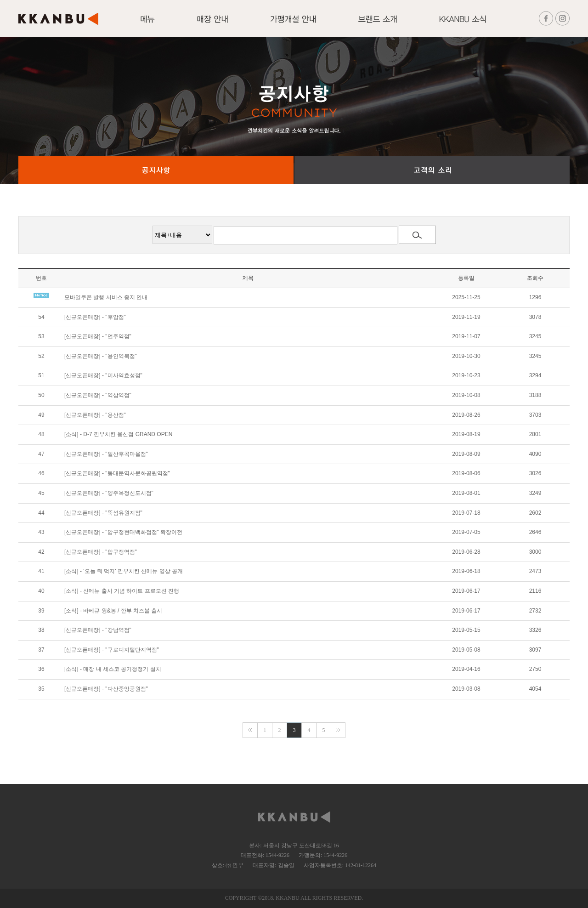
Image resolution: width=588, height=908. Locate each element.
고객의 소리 (432, 170)
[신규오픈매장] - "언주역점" (98, 336)
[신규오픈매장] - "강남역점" (98, 630)
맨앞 (250, 730)
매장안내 (212, 24)
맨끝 (338, 730)
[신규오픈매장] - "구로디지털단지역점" (112, 650)
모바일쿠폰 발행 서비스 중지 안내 (106, 297)
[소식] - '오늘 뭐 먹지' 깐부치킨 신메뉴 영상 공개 (124, 571)
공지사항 (156, 170)
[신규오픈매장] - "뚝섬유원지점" (103, 513)
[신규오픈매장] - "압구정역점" (101, 552)
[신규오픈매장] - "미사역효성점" (103, 375)
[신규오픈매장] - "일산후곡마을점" (106, 454)
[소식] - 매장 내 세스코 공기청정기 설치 (113, 669)
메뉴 (148, 24)
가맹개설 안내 (293, 24)
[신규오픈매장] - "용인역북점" (101, 356)
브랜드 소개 (378, 24)
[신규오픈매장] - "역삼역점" (98, 395)
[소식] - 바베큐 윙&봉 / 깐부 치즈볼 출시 (113, 611)
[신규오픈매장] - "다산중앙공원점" (106, 689)
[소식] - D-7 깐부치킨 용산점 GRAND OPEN (118, 434)
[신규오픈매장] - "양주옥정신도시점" (109, 493)
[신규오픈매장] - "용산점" (95, 415)
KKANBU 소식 (463, 24)
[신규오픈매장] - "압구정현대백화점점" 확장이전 (123, 532)
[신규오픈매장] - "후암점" (95, 317)
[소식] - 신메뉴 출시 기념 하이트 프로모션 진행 (122, 591)
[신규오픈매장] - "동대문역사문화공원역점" (117, 473)
